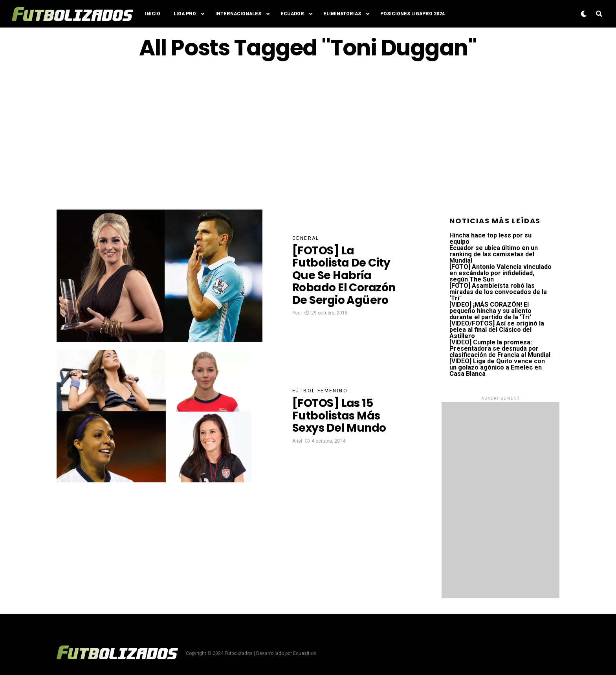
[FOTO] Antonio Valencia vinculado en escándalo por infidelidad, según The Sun (500, 273)
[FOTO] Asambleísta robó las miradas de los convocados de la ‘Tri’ (498, 292)
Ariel (297, 441)
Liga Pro (185, 14)
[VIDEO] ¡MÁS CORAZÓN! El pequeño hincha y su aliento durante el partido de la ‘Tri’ (490, 311)
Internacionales (238, 14)
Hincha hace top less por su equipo (490, 238)
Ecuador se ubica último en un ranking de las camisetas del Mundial (494, 254)
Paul (297, 313)
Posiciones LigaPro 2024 (412, 14)
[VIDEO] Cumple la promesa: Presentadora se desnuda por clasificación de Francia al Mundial (500, 349)
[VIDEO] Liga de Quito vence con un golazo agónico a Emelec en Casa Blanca (497, 367)
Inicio (153, 14)
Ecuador (292, 14)
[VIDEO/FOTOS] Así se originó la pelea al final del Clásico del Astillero (497, 330)
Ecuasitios (305, 653)
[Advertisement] (308, 135)
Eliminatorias (342, 14)
